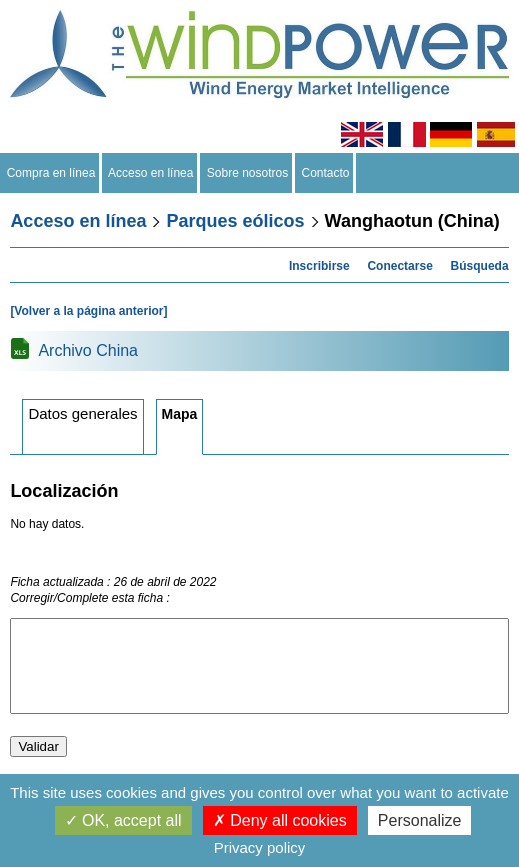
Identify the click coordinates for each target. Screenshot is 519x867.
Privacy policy (260, 847)
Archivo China (88, 350)
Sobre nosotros (247, 173)
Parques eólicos (235, 221)
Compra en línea (51, 173)
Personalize (420, 820)
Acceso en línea (151, 173)
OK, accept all (123, 820)
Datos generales (82, 413)
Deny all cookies (280, 820)
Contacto (325, 173)
